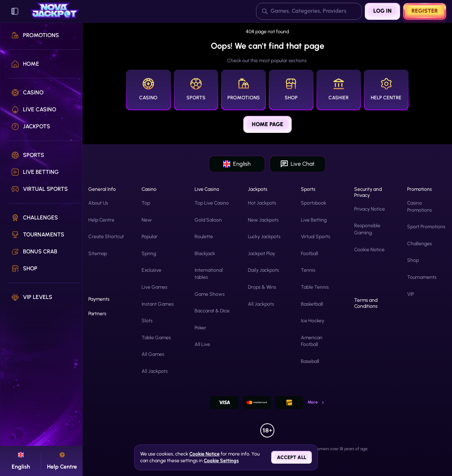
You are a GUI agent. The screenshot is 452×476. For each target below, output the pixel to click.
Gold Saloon (208, 220)
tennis (308, 270)
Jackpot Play (261, 254)
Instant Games (158, 304)
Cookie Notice (369, 250)
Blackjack (205, 254)
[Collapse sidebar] (15, 11)
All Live (202, 344)
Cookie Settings (221, 461)
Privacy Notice (370, 209)
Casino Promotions (420, 207)
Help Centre (101, 220)
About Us (98, 203)
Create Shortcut (106, 237)
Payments (99, 299)
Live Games (154, 287)
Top (146, 203)
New (147, 220)
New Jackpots (263, 220)
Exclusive (151, 270)
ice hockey (313, 321)
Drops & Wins (262, 287)
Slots (147, 321)
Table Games (156, 338)
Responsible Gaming (367, 229)
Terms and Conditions (366, 303)
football (310, 254)
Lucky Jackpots (264, 237)
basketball (312, 304)
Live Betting (314, 220)
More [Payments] (316, 402)
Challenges (420, 244)
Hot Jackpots (262, 203)
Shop (413, 260)
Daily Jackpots (263, 270)
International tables (209, 274)
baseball (310, 361)
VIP (411, 294)
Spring (149, 254)
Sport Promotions (426, 227)
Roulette (204, 237)
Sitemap (98, 254)
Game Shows (210, 294)
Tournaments (422, 277)
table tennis (315, 287)
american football (312, 341)
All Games (153, 354)
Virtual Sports (316, 237)
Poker (200, 328)
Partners (97, 314)
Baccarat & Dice (212, 311)
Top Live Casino (212, 203)
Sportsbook (314, 203)
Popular (150, 237)
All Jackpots (155, 371)
